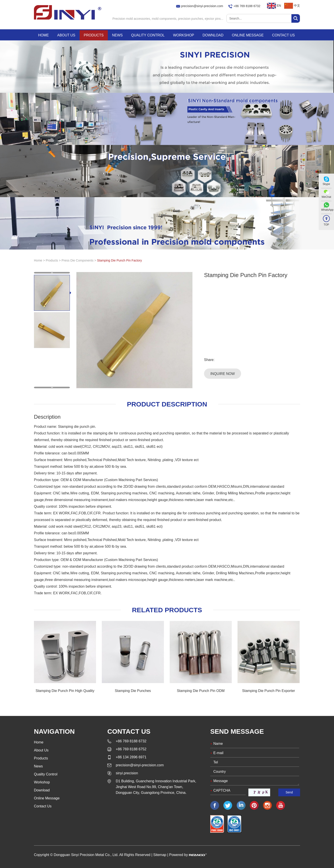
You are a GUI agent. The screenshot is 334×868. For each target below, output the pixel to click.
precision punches (191, 19)
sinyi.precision (127, 773)
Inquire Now (222, 374)
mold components (164, 19)
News (117, 35)
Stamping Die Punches (133, 691)
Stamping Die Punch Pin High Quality (65, 691)
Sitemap (160, 855)
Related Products (167, 610)
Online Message (248, 35)
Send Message (237, 731)
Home (43, 35)
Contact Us (284, 35)
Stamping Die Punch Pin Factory (119, 260)
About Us (66, 35)
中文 (292, 6)
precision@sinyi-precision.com (202, 6)
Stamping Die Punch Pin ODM (201, 691)
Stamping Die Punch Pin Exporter (269, 691)
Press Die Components (78, 260)
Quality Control (148, 35)
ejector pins (213, 19)
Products (94, 35)
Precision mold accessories (131, 19)
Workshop (184, 35)
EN (274, 6)
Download (213, 35)
